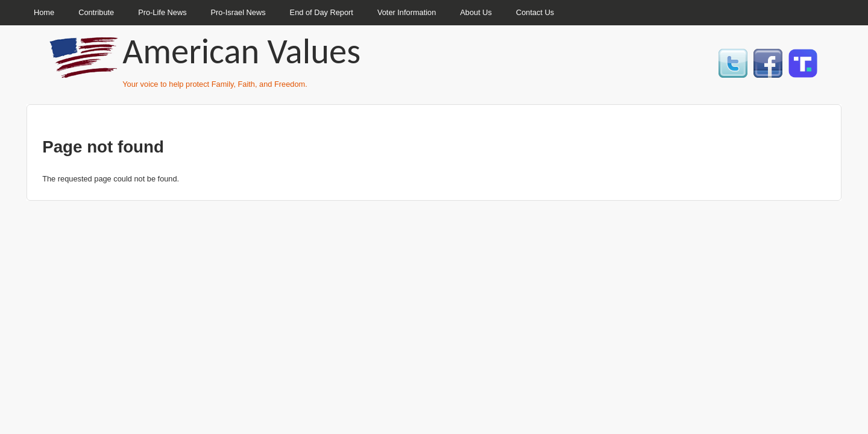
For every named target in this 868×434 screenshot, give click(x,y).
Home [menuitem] (44, 12)
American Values (241, 51)
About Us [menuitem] (476, 12)
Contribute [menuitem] (96, 12)
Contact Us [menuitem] (535, 12)
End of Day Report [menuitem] (322, 12)
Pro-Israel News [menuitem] (238, 12)
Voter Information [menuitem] (407, 12)
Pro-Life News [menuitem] (162, 12)
